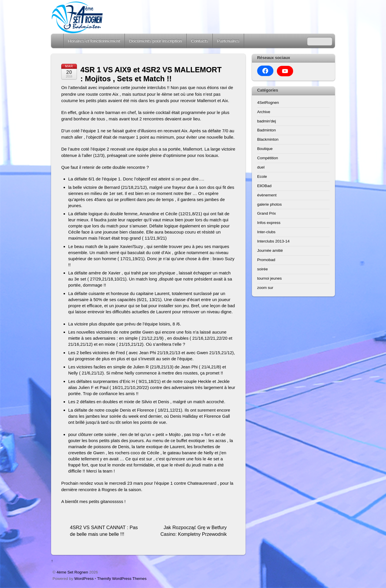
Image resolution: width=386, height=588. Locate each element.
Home (58, 41)
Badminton (267, 130)
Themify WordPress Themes (122, 579)
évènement (267, 195)
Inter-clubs (266, 232)
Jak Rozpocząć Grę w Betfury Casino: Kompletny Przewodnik (194, 531)
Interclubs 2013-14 (273, 241)
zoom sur (265, 288)
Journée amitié (270, 250)
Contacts (200, 41)
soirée (263, 269)
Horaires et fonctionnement (94, 41)
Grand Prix (267, 213)
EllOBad (264, 186)
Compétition (268, 158)
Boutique (265, 149)
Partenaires (228, 41)
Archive (264, 112)
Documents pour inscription (156, 41)
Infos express (269, 223)
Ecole (262, 177)
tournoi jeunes (269, 278)
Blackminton (268, 139)
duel (261, 167)
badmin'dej (267, 121)
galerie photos (269, 204)
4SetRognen (268, 103)
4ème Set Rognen (72, 572)
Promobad (266, 260)
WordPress (84, 579)
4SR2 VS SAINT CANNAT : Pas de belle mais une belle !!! (104, 531)
